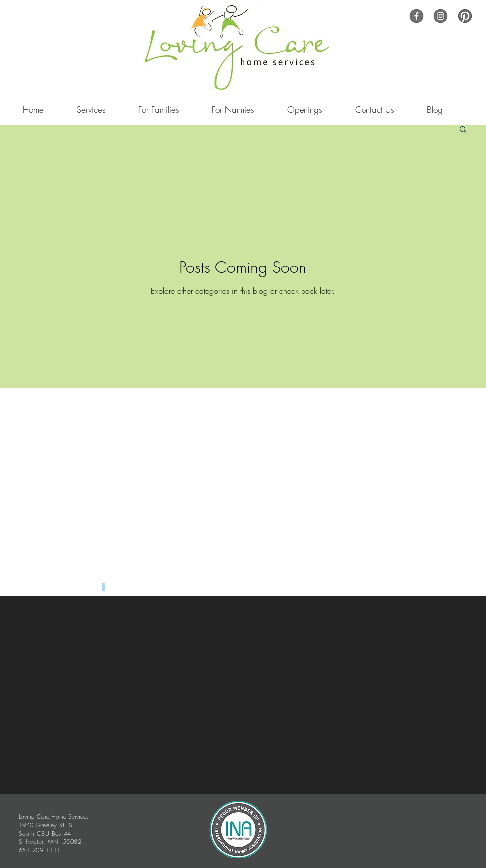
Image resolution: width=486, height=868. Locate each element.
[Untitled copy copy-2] (416, 16)
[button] (463, 130)
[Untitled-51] (465, 16)
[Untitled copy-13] (441, 16)
